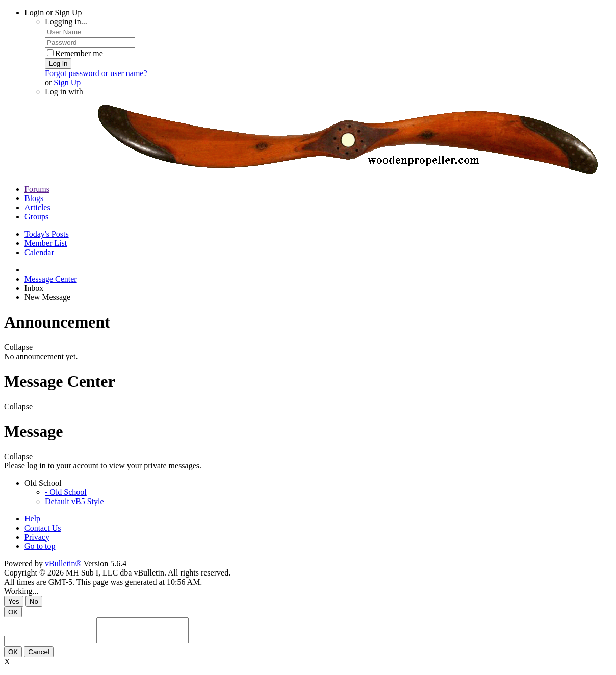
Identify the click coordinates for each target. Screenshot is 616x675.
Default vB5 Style (74, 501)
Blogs (34, 198)
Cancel (39, 656)
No (34, 601)
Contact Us (43, 528)
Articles (37, 207)
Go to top (40, 546)
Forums (37, 189)
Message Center (51, 279)
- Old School (66, 492)
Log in (58, 64)
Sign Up (67, 82)
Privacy (37, 537)
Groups (36, 217)
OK (13, 612)
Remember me (75, 53)
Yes (14, 601)
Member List (46, 243)
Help (32, 519)
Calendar (39, 252)
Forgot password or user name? (96, 73)
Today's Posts (47, 234)
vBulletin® (63, 564)
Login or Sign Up (53, 12)
